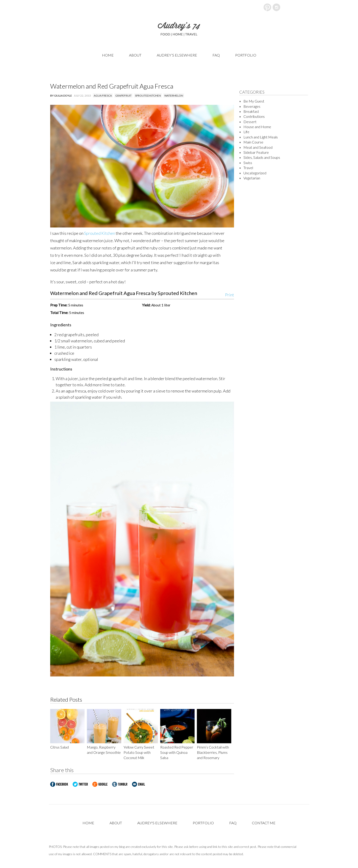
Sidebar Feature (256, 152)
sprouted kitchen (148, 96)
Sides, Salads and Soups (262, 157)
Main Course (253, 142)
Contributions (254, 116)
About (135, 55)
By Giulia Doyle (61, 96)
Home (108, 55)
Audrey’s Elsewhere (177, 55)
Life (246, 132)
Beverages (252, 106)
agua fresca (103, 96)
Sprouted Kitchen (100, 233)
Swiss (248, 163)
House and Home (257, 127)
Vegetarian (252, 178)
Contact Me (264, 823)
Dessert (250, 122)
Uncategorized (255, 173)
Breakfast (251, 111)
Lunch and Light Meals (261, 137)
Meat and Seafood (258, 147)
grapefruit (123, 96)
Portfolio (246, 55)
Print (230, 294)
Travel (248, 168)
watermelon (174, 96)
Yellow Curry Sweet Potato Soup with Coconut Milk (139, 752)
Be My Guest (254, 101)
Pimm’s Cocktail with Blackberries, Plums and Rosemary (213, 752)
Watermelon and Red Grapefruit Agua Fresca (112, 86)
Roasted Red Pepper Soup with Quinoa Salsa (177, 752)
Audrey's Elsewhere (157, 823)
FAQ (216, 55)
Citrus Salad (59, 747)
